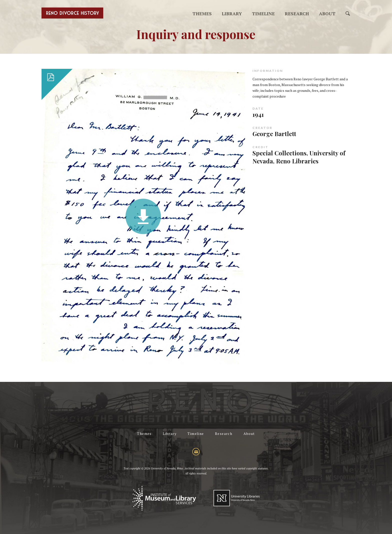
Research (297, 14)
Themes (202, 14)
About (327, 14)
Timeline (263, 14)
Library (232, 14)
